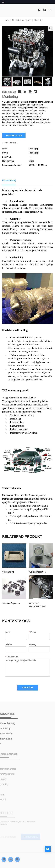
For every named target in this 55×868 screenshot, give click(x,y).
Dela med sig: (9, 92)
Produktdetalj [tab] (9, 180)
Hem (7, 20)
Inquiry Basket (10, 143)
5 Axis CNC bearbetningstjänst (37, 605)
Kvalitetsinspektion (37, 572)
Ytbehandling (8, 572)
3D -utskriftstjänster (11, 603)
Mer (30, 20)
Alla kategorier (18, 20)
